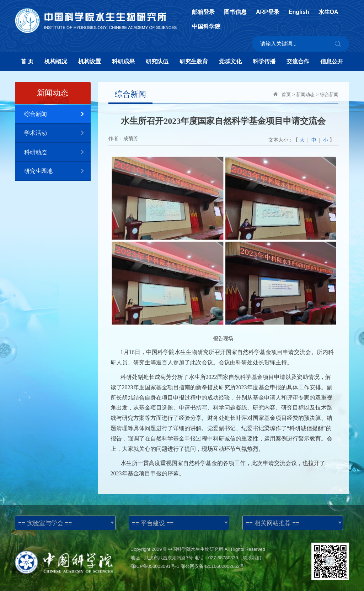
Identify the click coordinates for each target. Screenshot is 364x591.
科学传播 (264, 61)
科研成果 (123, 61)
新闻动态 (305, 94)
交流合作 (298, 61)
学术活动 (57, 133)
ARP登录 (268, 12)
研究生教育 (194, 61)
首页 (286, 94)
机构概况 (56, 61)
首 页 (27, 61)
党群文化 (230, 61)
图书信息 (235, 12)
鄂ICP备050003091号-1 (155, 566)
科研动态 (57, 152)
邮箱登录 (203, 12)
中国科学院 (206, 27)
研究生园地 (57, 171)
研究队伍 (157, 61)
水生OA (328, 12)
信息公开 (332, 61)
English (299, 12)
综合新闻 (57, 114)
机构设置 (90, 61)
